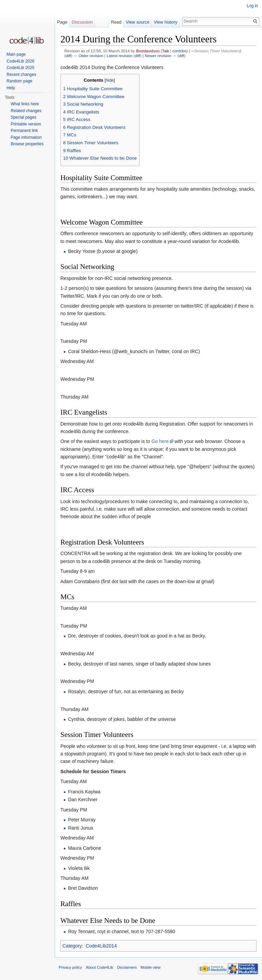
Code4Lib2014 (101, 946)
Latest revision (119, 56)
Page (62, 22)
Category (72, 946)
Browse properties (27, 144)
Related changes (26, 111)
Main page (16, 54)
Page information (26, 137)
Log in (252, 6)
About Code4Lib (100, 967)
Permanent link (24, 131)
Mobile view (150, 967)
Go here (160, 441)
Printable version (26, 124)
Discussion (82, 22)
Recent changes (21, 75)
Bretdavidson (148, 51)
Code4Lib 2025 (20, 68)
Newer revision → (161, 56)
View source (138, 22)
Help (11, 88)
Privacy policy (70, 967)
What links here (25, 104)
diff (68, 56)
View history (166, 22)
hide (110, 80)
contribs (179, 51)
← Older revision (88, 56)
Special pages (23, 117)
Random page (19, 81)
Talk (166, 51)
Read (116, 22)
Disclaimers (127, 967)
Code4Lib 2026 (20, 61)
